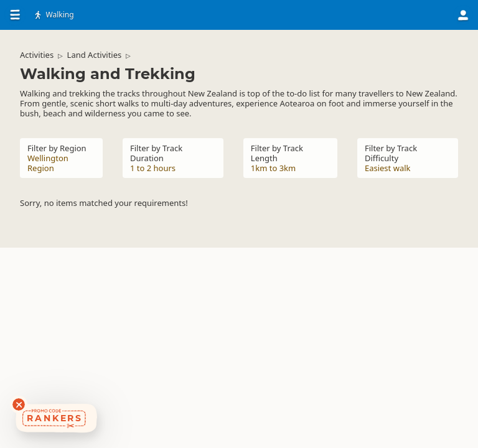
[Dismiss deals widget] (19, 404)
